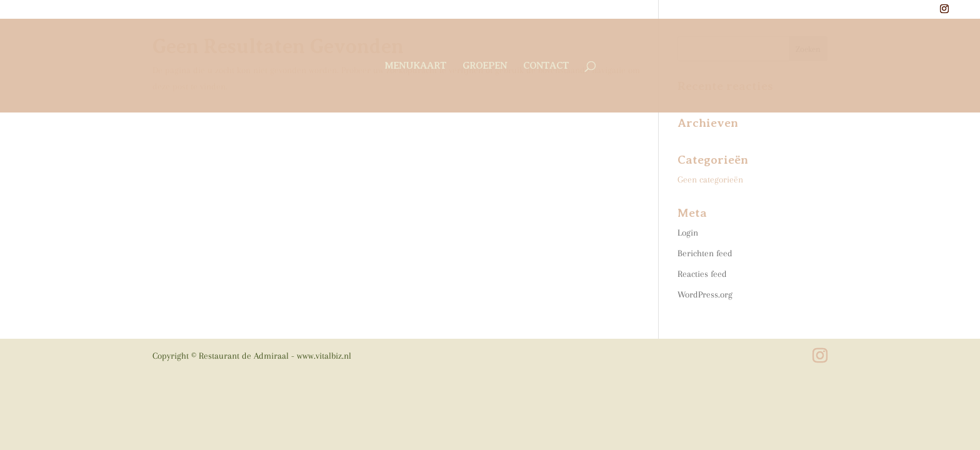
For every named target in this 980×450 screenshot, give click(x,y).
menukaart (415, 66)
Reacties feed (702, 274)
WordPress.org (705, 294)
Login (688, 232)
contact (546, 66)
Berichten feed (705, 253)
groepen (485, 66)
